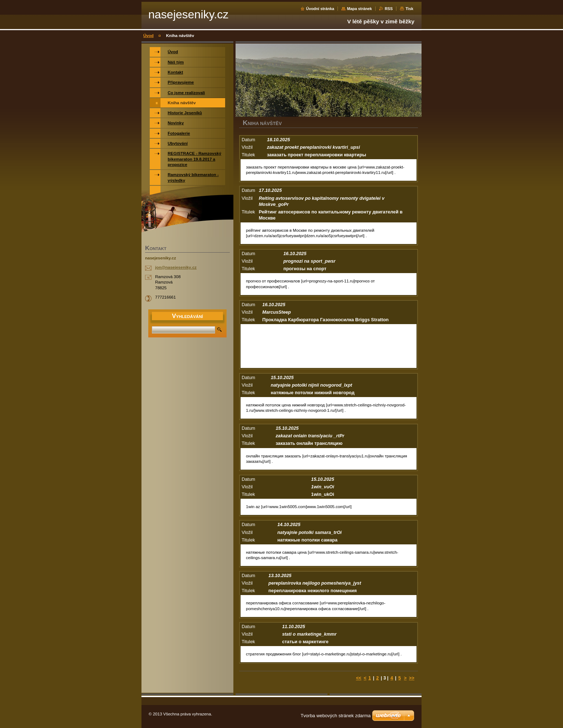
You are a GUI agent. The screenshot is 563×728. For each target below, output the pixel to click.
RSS (388, 9)
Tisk (409, 9)
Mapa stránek (359, 9)
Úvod (148, 36)
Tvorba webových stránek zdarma (336, 716)
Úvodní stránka (320, 9)
